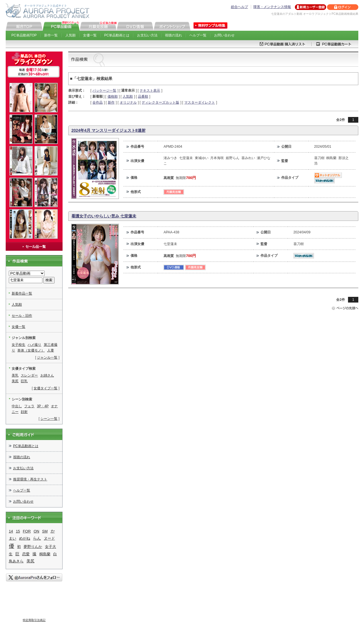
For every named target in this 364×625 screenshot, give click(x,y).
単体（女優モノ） (31, 350)
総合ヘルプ (239, 7)
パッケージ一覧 (104, 91)
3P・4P (43, 406)
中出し (17, 406)
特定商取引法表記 (34, 620)
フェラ (29, 406)
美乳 (15, 375)
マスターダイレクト (200, 102)
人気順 (71, 35)
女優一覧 (90, 35)
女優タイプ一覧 (45, 388)
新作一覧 (51, 35)
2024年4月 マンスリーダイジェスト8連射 (108, 130)
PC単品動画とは (117, 35)
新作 (111, 102)
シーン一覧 (49, 419)
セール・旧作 (22, 316)
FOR (27, 531)
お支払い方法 (147, 35)
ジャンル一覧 (47, 357)
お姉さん (47, 375)
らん (37, 538)
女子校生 (18, 345)
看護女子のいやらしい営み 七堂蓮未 (104, 216)
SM (45, 531)
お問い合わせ (224, 35)
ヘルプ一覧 (198, 35)
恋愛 (26, 554)
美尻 (15, 381)
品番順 (143, 96)
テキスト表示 (150, 91)
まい (13, 538)
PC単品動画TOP (24, 35)
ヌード (49, 538)
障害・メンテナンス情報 (272, 7)
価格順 (113, 96)
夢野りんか (33, 547)
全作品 (98, 102)
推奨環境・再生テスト (30, 479)
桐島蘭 (45, 554)
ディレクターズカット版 (160, 102)
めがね (25, 538)
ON (36, 531)
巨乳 (24, 381)
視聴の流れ (173, 35)
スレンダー (29, 375)
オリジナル (128, 102)
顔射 (24, 412)
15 (18, 531)
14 (11, 531)
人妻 (51, 350)
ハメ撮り (34, 345)
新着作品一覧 (22, 293)
